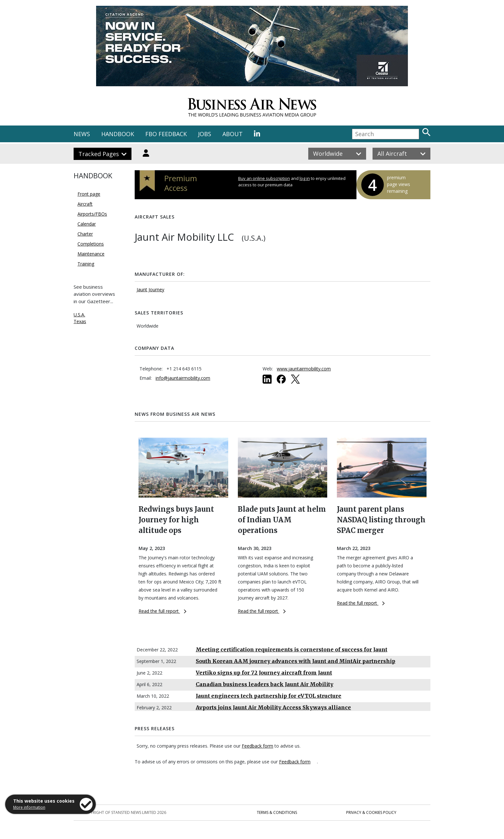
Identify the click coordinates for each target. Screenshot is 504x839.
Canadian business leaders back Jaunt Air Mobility (265, 684)
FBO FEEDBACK (166, 134)
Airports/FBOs (92, 214)
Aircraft (85, 204)
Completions (91, 244)
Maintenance (91, 254)
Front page (89, 194)
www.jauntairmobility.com (304, 369)
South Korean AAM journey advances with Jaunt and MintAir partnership (296, 661)
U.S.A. (79, 315)
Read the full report (162, 611)
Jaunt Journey (150, 289)
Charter (85, 234)
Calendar (87, 224)
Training (86, 264)
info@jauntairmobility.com (183, 378)
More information (29, 807)
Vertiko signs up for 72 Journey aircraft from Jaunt (264, 673)
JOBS (205, 134)
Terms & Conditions (277, 812)
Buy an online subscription (264, 178)
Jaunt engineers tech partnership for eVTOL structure (269, 696)
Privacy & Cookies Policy (371, 812)
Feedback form (257, 746)
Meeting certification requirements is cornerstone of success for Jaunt (292, 649)
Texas (80, 321)
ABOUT (233, 134)
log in (305, 178)
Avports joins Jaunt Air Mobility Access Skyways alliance (273, 707)
